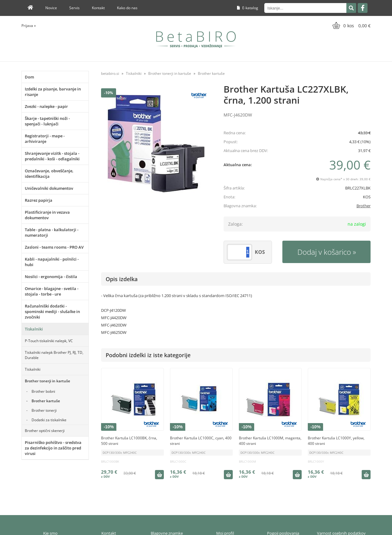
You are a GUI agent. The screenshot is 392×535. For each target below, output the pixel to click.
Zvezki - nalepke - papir (46, 106)
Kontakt (98, 8)
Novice (51, 8)
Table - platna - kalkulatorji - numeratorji (52, 232)
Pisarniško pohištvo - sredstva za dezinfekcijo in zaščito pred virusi (53, 448)
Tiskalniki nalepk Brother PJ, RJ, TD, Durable (54, 355)
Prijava (29, 26)
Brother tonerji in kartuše (47, 381)
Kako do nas (127, 8)
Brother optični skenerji (45, 431)
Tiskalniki (34, 329)
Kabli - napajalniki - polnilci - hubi (52, 262)
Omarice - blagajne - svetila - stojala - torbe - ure (52, 291)
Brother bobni (43, 391)
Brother (364, 206)
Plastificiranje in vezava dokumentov (47, 215)
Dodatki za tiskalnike (49, 420)
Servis (74, 8)
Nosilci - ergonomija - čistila (51, 277)
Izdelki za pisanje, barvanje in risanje (53, 92)
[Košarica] (351, 25)
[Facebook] (363, 8)
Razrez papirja (39, 200)
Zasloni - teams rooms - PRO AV (54, 247)
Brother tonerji (44, 410)
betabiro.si (110, 73)
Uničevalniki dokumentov (49, 188)
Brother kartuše (46, 401)
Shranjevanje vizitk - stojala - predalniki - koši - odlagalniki (52, 156)
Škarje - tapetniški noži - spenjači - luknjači (47, 121)
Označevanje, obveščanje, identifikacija (49, 174)
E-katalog (248, 8)
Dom (29, 77)
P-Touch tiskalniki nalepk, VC (49, 341)
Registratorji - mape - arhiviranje (45, 139)
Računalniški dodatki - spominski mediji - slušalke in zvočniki (52, 311)
